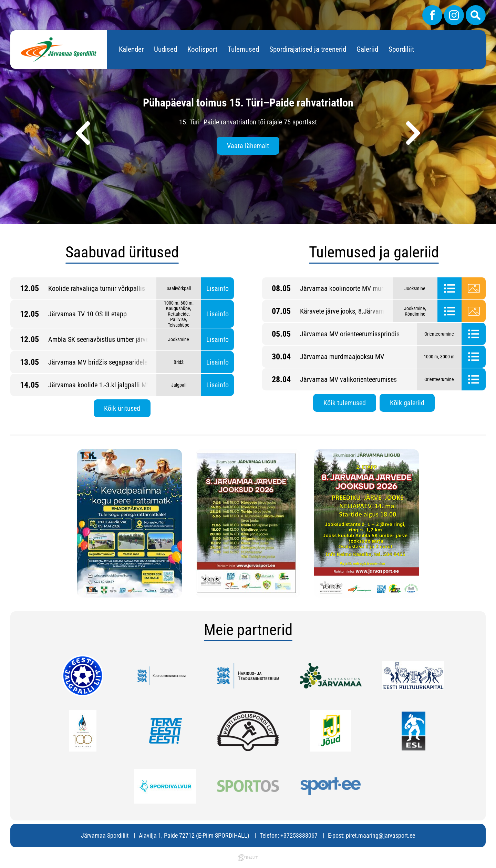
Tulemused (243, 49)
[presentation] (83, 133)
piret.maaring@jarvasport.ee (380, 835)
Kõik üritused (122, 408)
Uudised (166, 49)
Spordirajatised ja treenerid (308, 49)
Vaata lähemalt (248, 146)
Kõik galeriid (407, 403)
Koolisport (202, 49)
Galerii (474, 288)
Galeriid (367, 49)
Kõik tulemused (345, 403)
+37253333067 (299, 835)
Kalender (131, 49)
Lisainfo (218, 288)
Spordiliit (401, 49)
